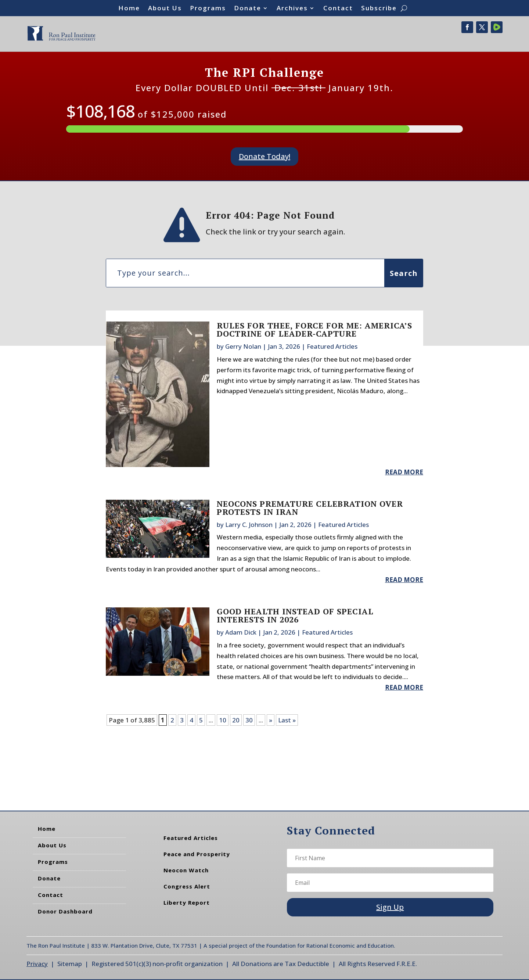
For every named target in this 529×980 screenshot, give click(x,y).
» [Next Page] (271, 720)
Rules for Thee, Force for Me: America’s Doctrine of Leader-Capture (314, 329)
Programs (208, 9)
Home (129, 9)
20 (236, 720)
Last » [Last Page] (287, 720)
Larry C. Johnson (249, 525)
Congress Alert (187, 886)
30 (249, 720)
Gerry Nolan (243, 346)
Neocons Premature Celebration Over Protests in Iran (310, 508)
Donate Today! (264, 156)
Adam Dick (241, 632)
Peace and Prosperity (197, 854)
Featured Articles (332, 346)
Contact (338, 9)
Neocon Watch (186, 870)
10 (223, 720)
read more (404, 472)
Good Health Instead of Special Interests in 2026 (295, 615)
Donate (248, 9)
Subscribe (379, 9)
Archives (292, 9)
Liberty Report (187, 902)
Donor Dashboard (65, 911)
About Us (165, 9)
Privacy (37, 964)
